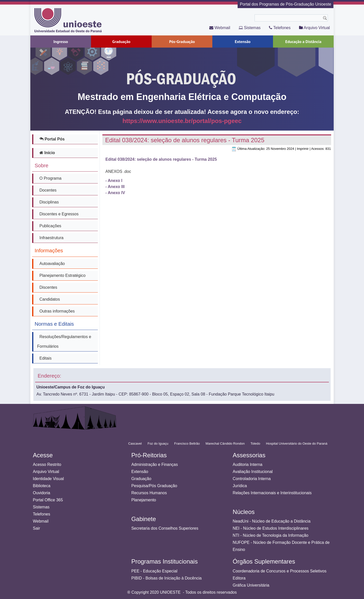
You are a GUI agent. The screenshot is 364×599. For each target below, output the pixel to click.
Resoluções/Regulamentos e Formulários (64, 342)
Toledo (255, 443)
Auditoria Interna (248, 464)
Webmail (220, 28)
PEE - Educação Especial (154, 571)
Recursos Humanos (149, 493)
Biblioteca (42, 486)
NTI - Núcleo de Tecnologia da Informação (271, 535)
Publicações (50, 226)
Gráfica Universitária (251, 585)
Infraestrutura (51, 238)
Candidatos (50, 299)
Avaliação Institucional (253, 472)
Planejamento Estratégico (62, 275)
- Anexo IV (115, 193)
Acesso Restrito (47, 464)
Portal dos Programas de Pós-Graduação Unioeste (286, 4)
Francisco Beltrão (187, 443)
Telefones (280, 28)
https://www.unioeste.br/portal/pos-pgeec (182, 121)
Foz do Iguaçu (158, 443)
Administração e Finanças (154, 464)
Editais (45, 358)
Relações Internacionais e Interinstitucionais (272, 493)
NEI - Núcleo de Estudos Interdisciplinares (271, 528)
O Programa (50, 178)
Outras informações (57, 311)
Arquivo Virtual (314, 28)
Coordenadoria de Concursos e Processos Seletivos (280, 571)
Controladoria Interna (252, 479)
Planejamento (144, 500)
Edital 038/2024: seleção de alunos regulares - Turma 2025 (185, 140)
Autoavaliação (52, 264)
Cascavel (135, 443)
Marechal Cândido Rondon (225, 443)
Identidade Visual (48, 479)
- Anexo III (115, 187)
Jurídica (240, 486)
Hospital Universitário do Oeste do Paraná (297, 443)
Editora (239, 578)
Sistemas (250, 28)
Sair (36, 528)
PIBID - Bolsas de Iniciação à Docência (166, 578)
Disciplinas (49, 202)
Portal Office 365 (48, 500)
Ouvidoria (41, 493)
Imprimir (303, 149)
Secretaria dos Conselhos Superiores (165, 528)
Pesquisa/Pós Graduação (154, 486)
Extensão (140, 472)
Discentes (48, 287)
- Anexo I (114, 181)
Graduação (141, 479)
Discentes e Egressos (59, 214)
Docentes (48, 190)
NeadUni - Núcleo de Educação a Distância (272, 521)
